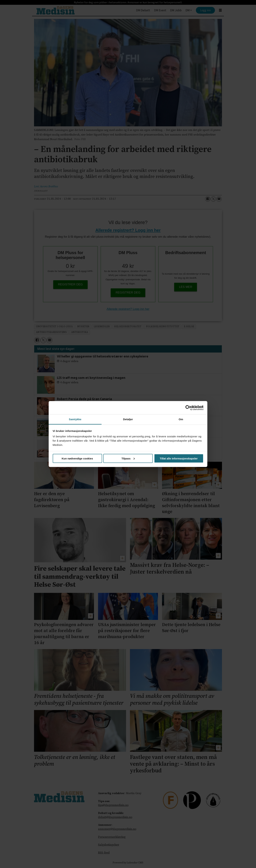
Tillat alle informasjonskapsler (179, 458)
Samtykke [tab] (75, 419)
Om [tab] (181, 419)
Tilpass (128, 458)
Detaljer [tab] (128, 419)
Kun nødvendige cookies (77, 458)
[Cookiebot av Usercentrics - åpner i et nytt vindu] (188, 408)
